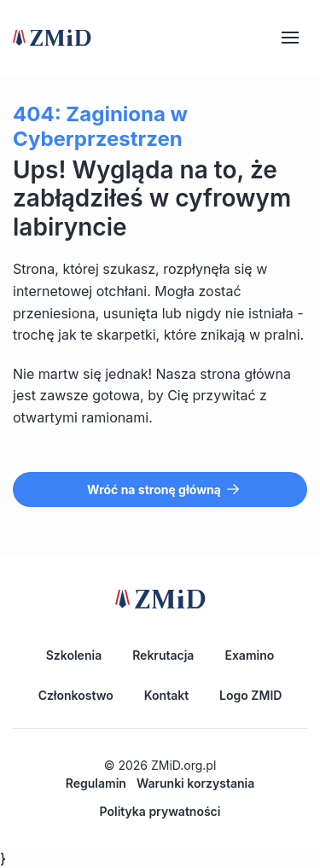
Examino (249, 655)
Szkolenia (74, 655)
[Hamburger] (290, 38)
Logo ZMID (250, 695)
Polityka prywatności (160, 811)
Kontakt (166, 695)
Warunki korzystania (195, 783)
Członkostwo (76, 695)
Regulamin (96, 783)
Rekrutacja (163, 655)
